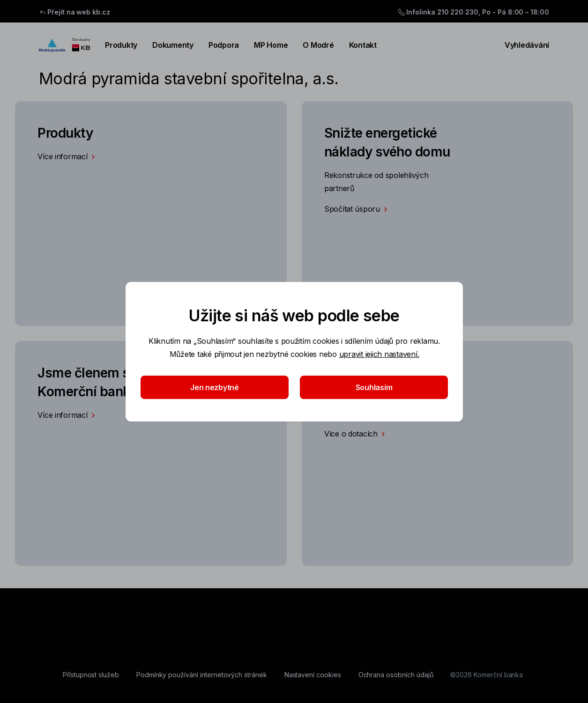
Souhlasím (374, 387)
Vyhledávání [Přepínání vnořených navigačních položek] (521, 45)
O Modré (318, 45)
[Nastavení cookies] (313, 675)
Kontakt (363, 45)
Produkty (121, 45)
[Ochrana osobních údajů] (396, 675)
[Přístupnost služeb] (91, 675)
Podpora (224, 45)
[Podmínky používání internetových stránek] (202, 675)
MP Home (271, 45)
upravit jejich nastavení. (379, 354)
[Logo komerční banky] (64, 45)
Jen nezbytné (215, 387)
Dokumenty (173, 45)
